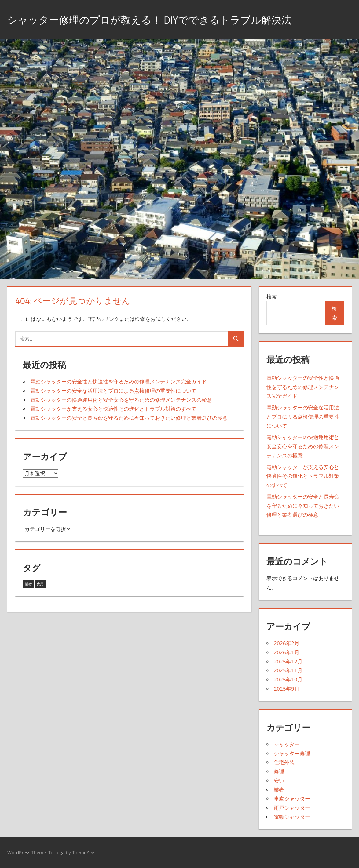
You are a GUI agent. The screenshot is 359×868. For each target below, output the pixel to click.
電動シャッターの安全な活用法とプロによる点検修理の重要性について (113, 391)
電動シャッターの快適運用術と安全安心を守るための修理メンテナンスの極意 (121, 400)
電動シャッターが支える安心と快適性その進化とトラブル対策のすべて (113, 409)
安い (279, 781)
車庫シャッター (292, 799)
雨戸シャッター (292, 808)
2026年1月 (287, 652)
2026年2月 (287, 643)
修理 (279, 771)
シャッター (287, 744)
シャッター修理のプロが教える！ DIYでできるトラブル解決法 (162, 19)
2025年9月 (287, 689)
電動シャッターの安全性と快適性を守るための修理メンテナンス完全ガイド (119, 381)
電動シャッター (292, 817)
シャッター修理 (292, 753)
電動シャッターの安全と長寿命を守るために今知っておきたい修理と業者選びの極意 (129, 418)
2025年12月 (288, 661)
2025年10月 (288, 679)
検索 (272, 297)
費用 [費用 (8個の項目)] (40, 584)
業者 (279, 790)
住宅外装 (284, 762)
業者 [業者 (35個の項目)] (28, 584)
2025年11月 (288, 670)
